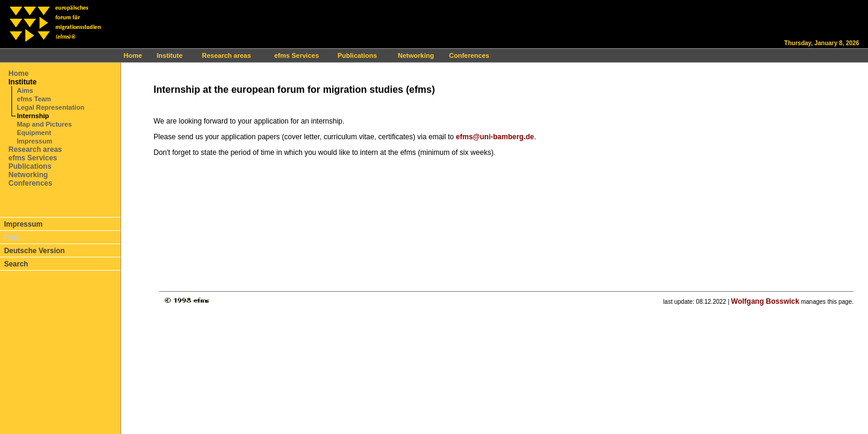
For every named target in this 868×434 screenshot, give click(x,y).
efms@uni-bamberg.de (495, 137)
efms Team (34, 99)
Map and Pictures (44, 124)
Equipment (34, 133)
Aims (25, 90)
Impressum (35, 141)
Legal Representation (51, 107)
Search (16, 264)
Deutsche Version (35, 251)
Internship (33, 116)
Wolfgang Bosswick (765, 301)
